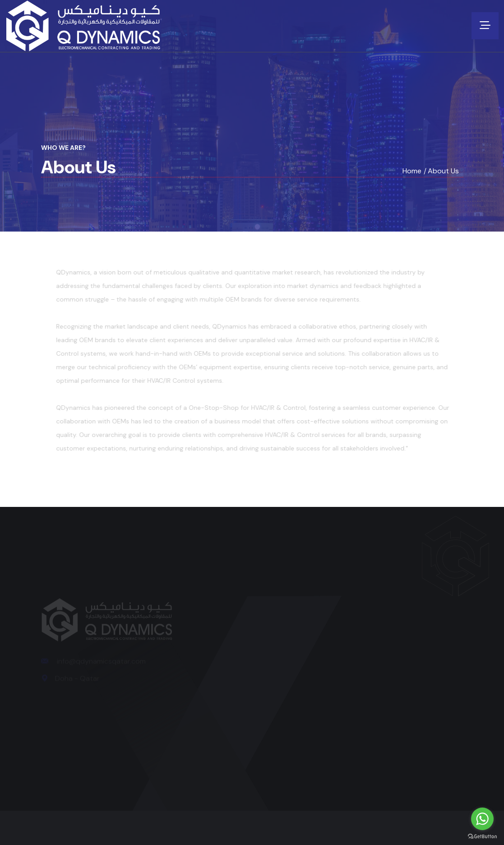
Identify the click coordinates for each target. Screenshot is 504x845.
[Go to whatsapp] (482, 819)
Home (412, 171)
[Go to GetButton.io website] (482, 836)
